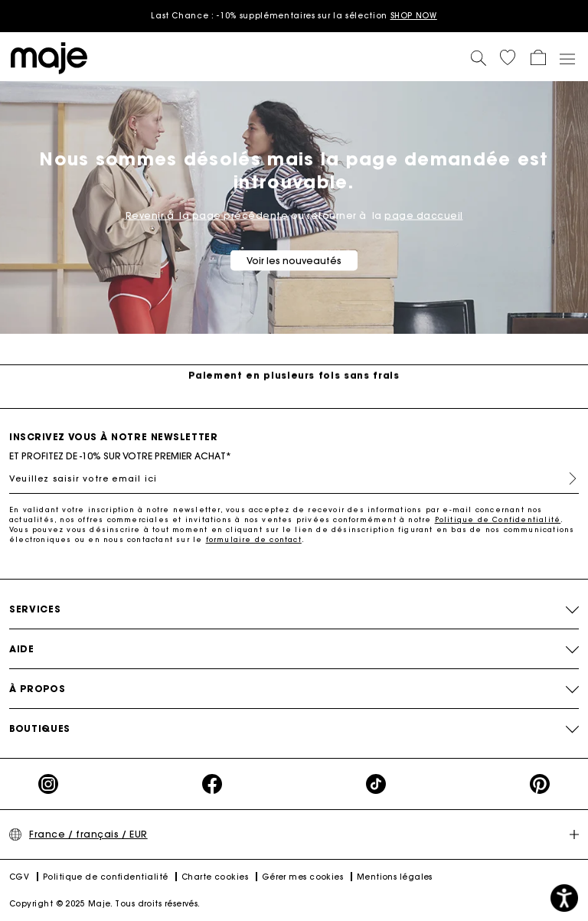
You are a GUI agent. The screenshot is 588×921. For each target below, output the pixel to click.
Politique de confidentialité (106, 877)
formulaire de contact (254, 539)
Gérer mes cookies (303, 877)
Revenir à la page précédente (207, 216)
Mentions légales (395, 877)
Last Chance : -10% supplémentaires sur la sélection (294, 16)
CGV (19, 877)
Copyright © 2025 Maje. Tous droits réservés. (105, 904)
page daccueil (424, 216)
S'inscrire (567, 478)
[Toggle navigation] (567, 58)
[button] (508, 57)
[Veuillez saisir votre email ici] (294, 478)
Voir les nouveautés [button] (294, 261)
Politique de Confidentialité (498, 519)
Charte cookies (215, 877)
